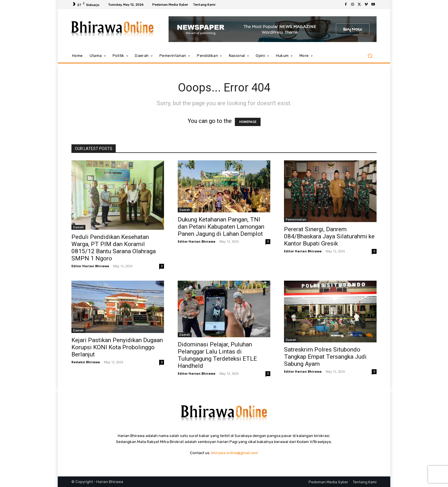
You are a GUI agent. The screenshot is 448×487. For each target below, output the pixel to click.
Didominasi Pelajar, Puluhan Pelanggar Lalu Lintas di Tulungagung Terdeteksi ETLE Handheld (217, 355)
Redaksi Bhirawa (86, 362)
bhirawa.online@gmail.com (235, 453)
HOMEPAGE (248, 122)
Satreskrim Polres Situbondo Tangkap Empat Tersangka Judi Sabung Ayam (325, 357)
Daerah (78, 227)
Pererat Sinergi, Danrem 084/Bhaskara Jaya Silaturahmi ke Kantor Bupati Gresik (329, 236)
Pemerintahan (296, 219)
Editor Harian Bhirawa (90, 266)
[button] (370, 56)
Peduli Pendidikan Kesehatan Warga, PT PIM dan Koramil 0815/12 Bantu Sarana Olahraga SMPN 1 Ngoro (114, 248)
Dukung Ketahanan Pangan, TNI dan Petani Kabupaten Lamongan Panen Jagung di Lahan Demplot (221, 227)
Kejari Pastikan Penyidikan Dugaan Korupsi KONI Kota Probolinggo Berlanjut (117, 347)
